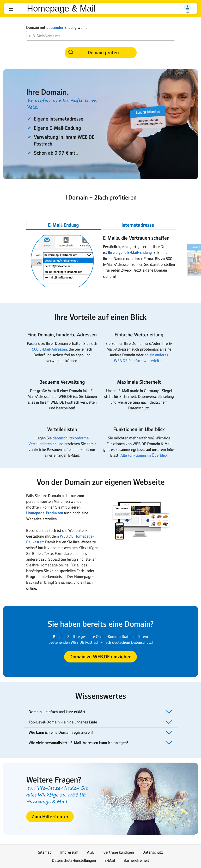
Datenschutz (153, 852)
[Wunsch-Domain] (101, 36)
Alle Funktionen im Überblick (144, 455)
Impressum (69, 852)
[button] (11, 9)
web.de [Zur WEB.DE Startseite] (21, 9)
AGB (91, 852)
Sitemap (45, 852)
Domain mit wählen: (58, 27)
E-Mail (110, 860)
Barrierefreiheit (136, 860)
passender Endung (61, 27)
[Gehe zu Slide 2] (138, 225)
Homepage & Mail (61, 9)
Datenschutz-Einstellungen (74, 860)
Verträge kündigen (119, 852)
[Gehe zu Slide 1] (63, 225)
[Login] (188, 7)
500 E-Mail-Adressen (49, 349)
